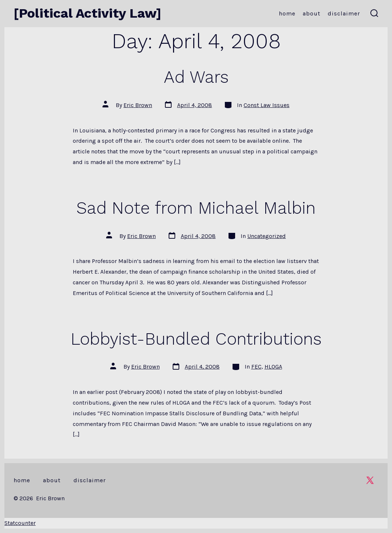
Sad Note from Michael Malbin (196, 208)
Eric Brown (138, 105)
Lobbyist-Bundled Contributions (196, 339)
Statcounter (20, 523)
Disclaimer (344, 13)
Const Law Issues (267, 105)
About (312, 13)
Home (287, 13)
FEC (256, 367)
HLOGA (273, 367)
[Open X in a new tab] (370, 480)
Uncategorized (267, 236)
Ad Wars (196, 77)
